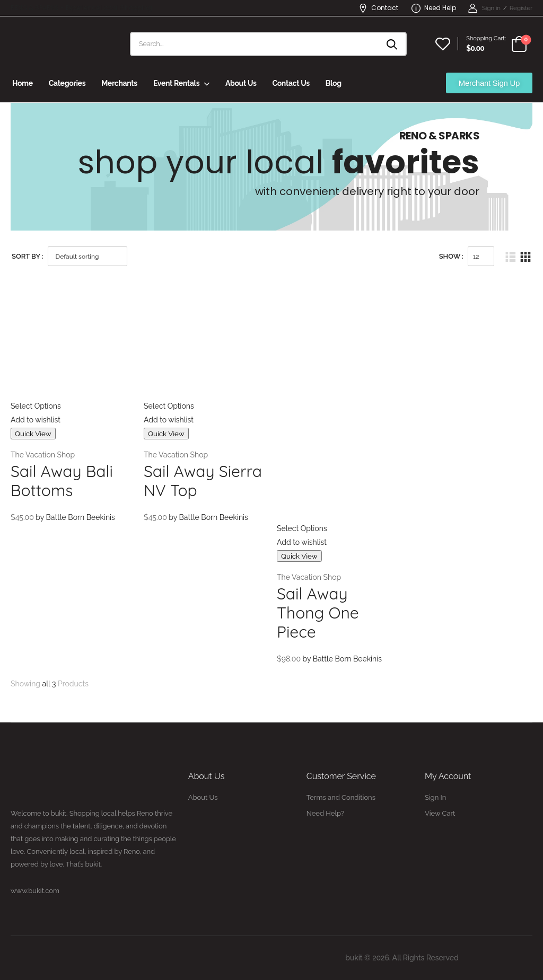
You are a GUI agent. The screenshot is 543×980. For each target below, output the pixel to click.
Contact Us (291, 83)
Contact (378, 8)
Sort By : (28, 256)
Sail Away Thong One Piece (318, 613)
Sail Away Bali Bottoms (62, 481)
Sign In (435, 797)
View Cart (440, 813)
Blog (334, 83)
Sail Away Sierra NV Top (203, 481)
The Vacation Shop (43, 455)
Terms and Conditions (341, 797)
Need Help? (325, 813)
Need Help (434, 8)
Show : (451, 256)
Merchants (119, 83)
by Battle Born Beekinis (75, 517)
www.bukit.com (35, 891)
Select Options (36, 406)
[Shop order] (87, 256)
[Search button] (393, 44)
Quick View (33, 434)
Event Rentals (176, 83)
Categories (67, 83)
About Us (241, 83)
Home (23, 83)
